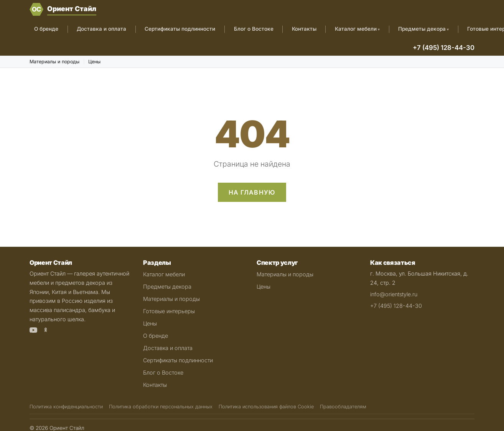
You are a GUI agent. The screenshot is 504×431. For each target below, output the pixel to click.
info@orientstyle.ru (394, 294)
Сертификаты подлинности (180, 29)
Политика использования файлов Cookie (266, 407)
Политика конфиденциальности (66, 407)
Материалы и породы (54, 62)
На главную (252, 192)
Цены (94, 62)
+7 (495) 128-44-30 (444, 48)
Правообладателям (343, 407)
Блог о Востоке (254, 29)
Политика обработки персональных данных (161, 407)
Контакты (304, 29)
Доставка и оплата (101, 29)
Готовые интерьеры (169, 311)
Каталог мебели (356, 29)
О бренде (46, 29)
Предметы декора (422, 29)
